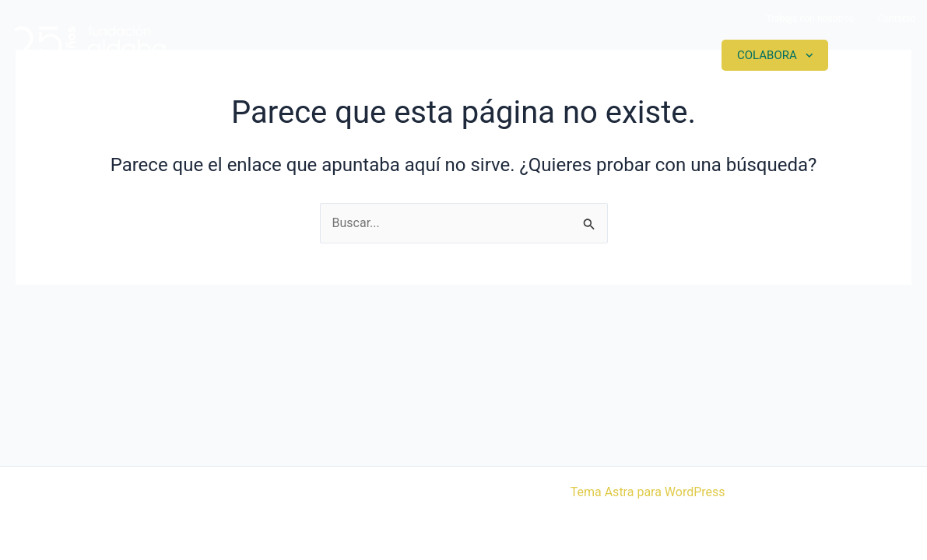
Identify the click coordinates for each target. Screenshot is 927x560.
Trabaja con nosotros (810, 19)
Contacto (896, 19)
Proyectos (534, 55)
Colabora (767, 55)
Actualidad (652, 55)
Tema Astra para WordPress (648, 492)
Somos (431, 55)
